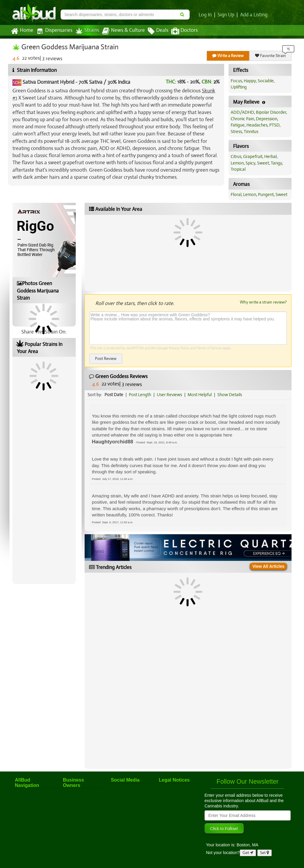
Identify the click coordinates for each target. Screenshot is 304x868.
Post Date (114, 395)
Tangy (276, 163)
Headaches (257, 125)
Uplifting (239, 87)
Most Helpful (200, 395)
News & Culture (123, 31)
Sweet (263, 163)
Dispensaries (54, 31)
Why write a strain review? (263, 302)
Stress (236, 132)
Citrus (236, 156)
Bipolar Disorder (271, 112)
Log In (205, 15)
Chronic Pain (242, 119)
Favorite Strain (270, 56)
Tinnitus (251, 132)
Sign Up (226, 15)
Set (265, 853)
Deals (158, 31)
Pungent (266, 195)
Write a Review (228, 56)
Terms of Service (209, 348)
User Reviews (169, 395)
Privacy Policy (179, 348)
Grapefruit (253, 156)
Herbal (270, 156)
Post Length (140, 395)
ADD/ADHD (242, 112)
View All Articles (268, 566)
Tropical (238, 169)
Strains (87, 31)
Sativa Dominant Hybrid (48, 82)
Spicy (250, 163)
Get (248, 853)
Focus (236, 81)
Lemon (237, 163)
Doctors (185, 31)
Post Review (106, 359)
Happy (250, 81)
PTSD (274, 125)
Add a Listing (254, 15)
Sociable (266, 81)
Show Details (230, 395)
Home (22, 31)
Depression (267, 119)
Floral (236, 195)
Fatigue (238, 125)
